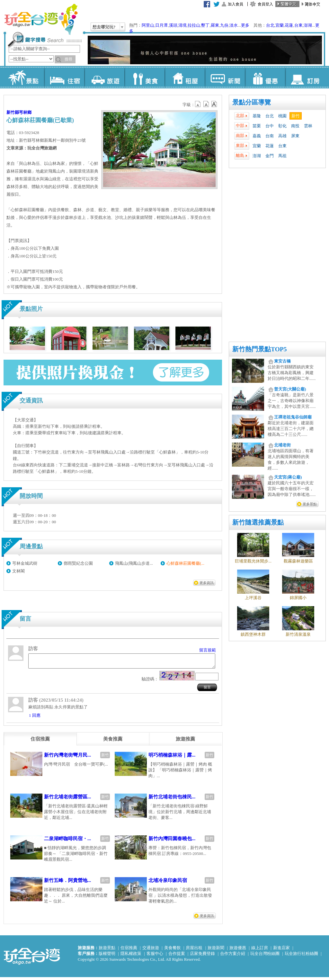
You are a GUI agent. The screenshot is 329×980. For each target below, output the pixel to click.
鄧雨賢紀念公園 (78, 563)
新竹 (296, 116)
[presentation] (40, 742)
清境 (182, 25)
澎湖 (308, 25)
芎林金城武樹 (25, 563)
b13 (206, 104)
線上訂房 (260, 951)
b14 (214, 104)
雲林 (308, 126)
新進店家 (281, 951)
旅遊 (104, 77)
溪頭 (173, 25)
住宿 (64, 77)
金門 (270, 156)
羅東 (215, 25)
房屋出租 (194, 951)
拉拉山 (194, 25)
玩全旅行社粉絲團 (301, 956)
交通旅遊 (151, 951)
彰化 (282, 126)
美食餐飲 (173, 951)
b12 (198, 104)
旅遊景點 (107, 951)
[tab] (40, 742)
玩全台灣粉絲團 (265, 956)
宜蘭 (280, 25)
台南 (270, 136)
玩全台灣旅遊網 (41, 19)
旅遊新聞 (216, 951)
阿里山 (148, 25)
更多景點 (310, 504)
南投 (295, 126)
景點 (24, 77)
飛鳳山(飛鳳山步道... (134, 563)
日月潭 (161, 25)
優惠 (265, 77)
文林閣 (18, 571)
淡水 (234, 25)
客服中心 (155, 956)
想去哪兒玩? (104, 27)
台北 (270, 25)
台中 (270, 126)
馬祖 (282, 156)
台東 (298, 25)
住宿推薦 (129, 951)
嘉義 (257, 136)
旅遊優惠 (238, 951)
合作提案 (177, 956)
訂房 (305, 77)
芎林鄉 (25, 112)
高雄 (282, 136)
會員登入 (265, 4)
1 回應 (35, 718)
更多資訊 (207, 583)
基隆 (257, 116)
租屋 (185, 77)
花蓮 (289, 25)
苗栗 (257, 126)
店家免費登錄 (202, 956)
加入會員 (236, 4)
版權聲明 (107, 956)
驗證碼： (150, 682)
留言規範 (208, 650)
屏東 (295, 136)
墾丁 (205, 25)
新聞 (225, 77)
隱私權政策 (131, 956)
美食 (144, 77)
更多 (245, 25)
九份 (224, 25)
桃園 (282, 116)
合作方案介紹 (233, 956)
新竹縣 (13, 112)
